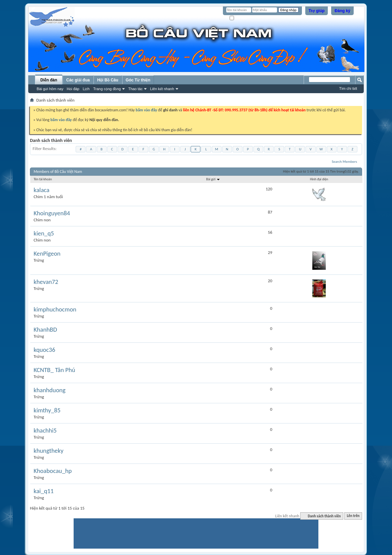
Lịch (86, 89)
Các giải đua (78, 80)
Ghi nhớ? (239, 18)
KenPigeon (47, 254)
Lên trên (353, 516)
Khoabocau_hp (53, 471)
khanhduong (50, 390)
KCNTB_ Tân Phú (54, 370)
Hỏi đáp (73, 89)
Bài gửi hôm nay (50, 89)
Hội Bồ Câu (108, 80)
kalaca (42, 190)
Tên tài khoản (43, 179)
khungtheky (49, 451)
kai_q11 (44, 491)
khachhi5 (45, 431)
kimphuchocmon (55, 309)
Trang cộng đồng (107, 89)
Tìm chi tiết (348, 88)
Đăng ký (342, 11)
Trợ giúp (317, 11)
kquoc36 (44, 350)
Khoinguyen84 (52, 213)
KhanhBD (45, 330)
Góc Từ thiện (138, 80)
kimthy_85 (47, 410)
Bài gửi (213, 179)
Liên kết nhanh (162, 89)
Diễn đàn (49, 80)
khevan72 (46, 282)
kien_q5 (44, 233)
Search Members (344, 162)
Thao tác (135, 89)
